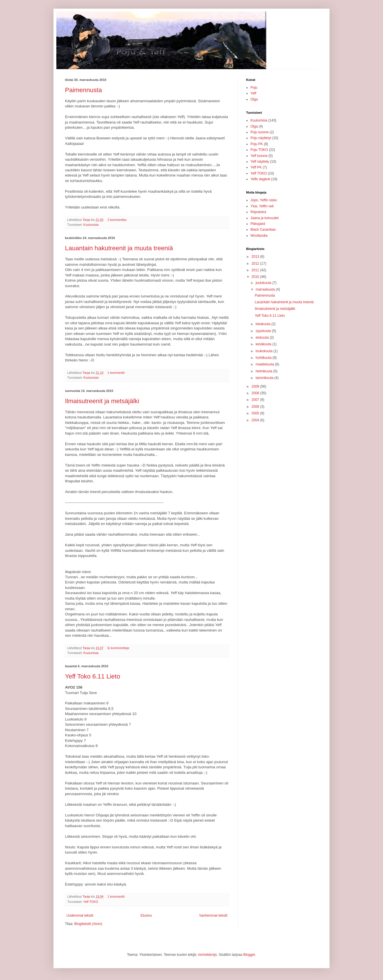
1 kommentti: (117, 373)
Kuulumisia (91, 225)
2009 (256, 386)
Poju (254, 88)
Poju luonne (260, 132)
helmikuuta (264, 371)
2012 (256, 264)
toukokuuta (265, 351)
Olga (254, 99)
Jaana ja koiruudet (265, 218)
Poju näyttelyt (261, 138)
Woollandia (259, 236)
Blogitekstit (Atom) (88, 924)
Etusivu (146, 915)
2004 (256, 420)
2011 (256, 270)
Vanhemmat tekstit (213, 915)
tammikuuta (265, 378)
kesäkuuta (264, 344)
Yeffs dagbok (260, 179)
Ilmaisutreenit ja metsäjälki (102, 401)
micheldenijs (207, 955)
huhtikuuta (264, 358)
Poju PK (257, 144)
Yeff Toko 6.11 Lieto (93, 676)
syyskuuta (264, 331)
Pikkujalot (258, 224)
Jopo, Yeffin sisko (264, 200)
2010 (256, 277)
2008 (256, 393)
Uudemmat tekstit (80, 915)
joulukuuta (264, 283)
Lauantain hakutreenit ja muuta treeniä (119, 248)
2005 (256, 413)
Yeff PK (256, 167)
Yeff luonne (259, 156)
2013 (256, 257)
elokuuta (263, 338)
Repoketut (258, 212)
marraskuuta (266, 289)
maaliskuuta (265, 364)
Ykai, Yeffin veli (262, 206)
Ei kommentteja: (119, 648)
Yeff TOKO (91, 902)
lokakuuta (264, 324)
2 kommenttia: (118, 220)
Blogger (249, 955)
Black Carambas (263, 230)
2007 (256, 400)
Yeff (253, 93)
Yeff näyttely (260, 162)
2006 (256, 407)
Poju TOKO (259, 150)
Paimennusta (83, 90)
